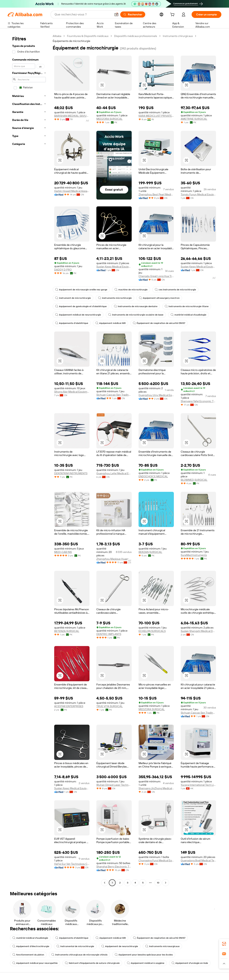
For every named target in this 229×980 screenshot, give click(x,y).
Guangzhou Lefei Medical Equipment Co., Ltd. (114, 473)
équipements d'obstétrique (72, 323)
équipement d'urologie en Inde (190, 963)
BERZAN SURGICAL (150, 552)
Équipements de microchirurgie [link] (71, 41)
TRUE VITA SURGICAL (110, 706)
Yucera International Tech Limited (198, 785)
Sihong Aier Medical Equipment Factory (72, 392)
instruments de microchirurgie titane (187, 306)
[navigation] (29, 460)
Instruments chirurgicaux (178, 36)
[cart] (173, 15)
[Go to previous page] (105, 883)
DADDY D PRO (63, 270)
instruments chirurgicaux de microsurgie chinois (79, 955)
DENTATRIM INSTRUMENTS (71, 473)
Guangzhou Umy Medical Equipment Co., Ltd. (156, 395)
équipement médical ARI (110, 323)
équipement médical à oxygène (146, 963)
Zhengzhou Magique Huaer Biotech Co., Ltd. (114, 559)
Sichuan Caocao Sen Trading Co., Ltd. (114, 395)
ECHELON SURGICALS (152, 631)
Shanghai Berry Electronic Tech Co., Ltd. (114, 867)
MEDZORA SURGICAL (109, 119)
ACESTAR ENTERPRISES (69, 706)
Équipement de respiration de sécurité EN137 (159, 323)
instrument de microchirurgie (73, 298)
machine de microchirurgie (131, 290)
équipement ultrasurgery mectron (159, 298)
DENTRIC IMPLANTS (109, 634)
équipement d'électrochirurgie (31, 946)
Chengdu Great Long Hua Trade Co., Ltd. (156, 276)
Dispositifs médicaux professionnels (136, 36)
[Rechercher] (133, 14)
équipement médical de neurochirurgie (78, 315)
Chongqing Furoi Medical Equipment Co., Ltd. (156, 860)
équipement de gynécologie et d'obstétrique (81, 306)
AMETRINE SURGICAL (194, 119)
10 (158, 883)
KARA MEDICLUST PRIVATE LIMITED (156, 116)
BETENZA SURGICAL (67, 631)
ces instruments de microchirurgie (175, 290)
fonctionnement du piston (28, 955)
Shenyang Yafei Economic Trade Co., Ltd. (198, 401)
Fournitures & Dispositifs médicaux (88, 36)
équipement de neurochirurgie (120, 946)
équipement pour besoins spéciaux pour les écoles (144, 955)
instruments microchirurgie (115, 298)
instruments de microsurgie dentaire (136, 306)
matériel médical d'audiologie (188, 315)
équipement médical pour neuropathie (35, 963)
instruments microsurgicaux (162, 946)
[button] (116, 14)
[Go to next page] (166, 883)
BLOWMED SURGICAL (194, 480)
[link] (224, 944)
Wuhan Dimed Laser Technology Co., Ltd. (114, 785)
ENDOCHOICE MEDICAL (153, 476)
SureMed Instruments (194, 555)
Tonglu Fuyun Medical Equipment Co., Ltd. (198, 194)
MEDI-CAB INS (63, 552)
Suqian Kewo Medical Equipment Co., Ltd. (114, 267)
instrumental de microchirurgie (75, 946)
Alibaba (57, 36)
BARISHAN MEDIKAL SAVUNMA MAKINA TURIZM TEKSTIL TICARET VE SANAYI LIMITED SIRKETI (72, 116)
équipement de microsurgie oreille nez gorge (81, 290)
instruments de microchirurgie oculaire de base (136, 315)
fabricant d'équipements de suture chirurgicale (92, 963)
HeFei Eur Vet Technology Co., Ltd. (72, 864)
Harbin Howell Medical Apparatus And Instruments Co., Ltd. (72, 191)
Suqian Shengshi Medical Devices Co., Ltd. (198, 631)
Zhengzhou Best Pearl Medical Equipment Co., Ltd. (156, 194)
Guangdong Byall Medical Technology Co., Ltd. (198, 860)
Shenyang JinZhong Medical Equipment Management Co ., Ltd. (156, 788)
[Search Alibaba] (83, 14)
